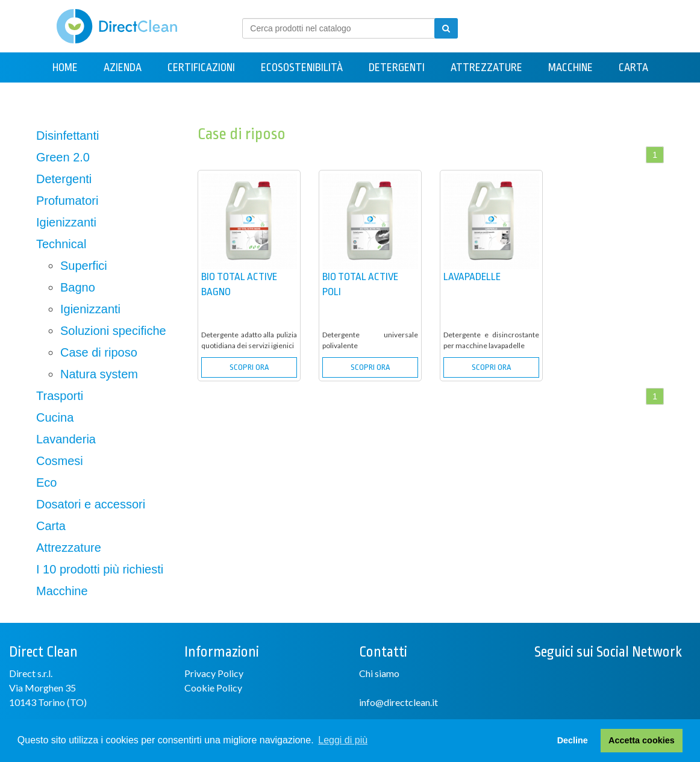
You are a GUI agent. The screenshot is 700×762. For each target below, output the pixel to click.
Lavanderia (66, 439)
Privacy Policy (214, 673)
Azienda (123, 67)
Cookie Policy (213, 688)
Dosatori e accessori (91, 504)
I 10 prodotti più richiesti (100, 569)
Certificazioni (201, 67)
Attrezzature (486, 67)
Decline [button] (573, 740)
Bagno (78, 287)
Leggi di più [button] (343, 740)
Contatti (350, 98)
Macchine (570, 67)
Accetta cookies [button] (642, 740)
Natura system (99, 374)
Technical (61, 244)
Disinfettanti (68, 136)
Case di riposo (99, 352)
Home (65, 67)
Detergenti (397, 67)
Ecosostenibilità (302, 67)
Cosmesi (60, 461)
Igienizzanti (66, 222)
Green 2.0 (63, 157)
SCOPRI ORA (249, 367)
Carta (633, 67)
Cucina (55, 417)
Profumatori (67, 201)
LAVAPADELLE (472, 277)
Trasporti (60, 396)
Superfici (84, 266)
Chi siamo (379, 673)
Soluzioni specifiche (113, 331)
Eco (46, 482)
